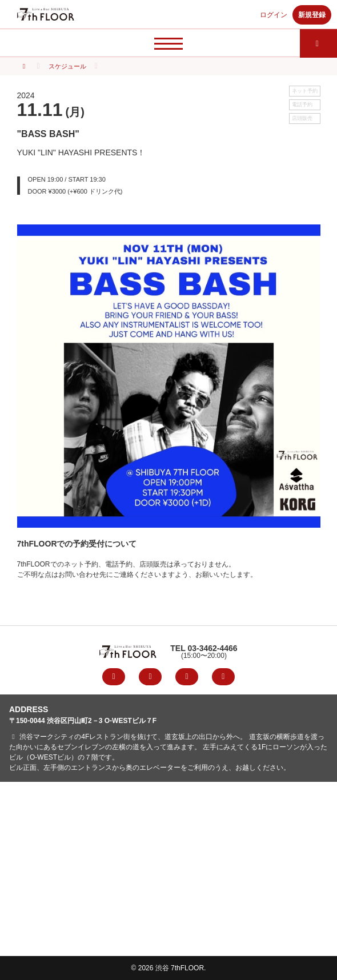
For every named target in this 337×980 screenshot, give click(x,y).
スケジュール (67, 66)
